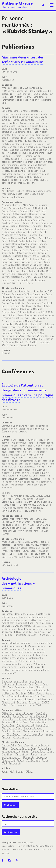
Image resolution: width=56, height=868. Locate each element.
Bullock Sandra (41, 208)
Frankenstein (9, 312)
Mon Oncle (29, 757)
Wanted (14, 345)
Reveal (5, 565)
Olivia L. (32, 232)
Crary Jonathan (25, 519)
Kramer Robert (41, 256)
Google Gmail (27, 505)
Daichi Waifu (17, 303)
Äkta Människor (35, 294)
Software (19, 197)
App (32, 496)
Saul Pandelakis (38, 614)
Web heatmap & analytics (23, 557)
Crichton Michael (11, 223)
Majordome (23, 508)
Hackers (35, 312)
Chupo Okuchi (18, 300)
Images (6, 353)
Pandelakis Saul (33, 268)
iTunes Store (21, 754)
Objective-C (8, 702)
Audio (5, 771)
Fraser (22, 232)
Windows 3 (15, 763)
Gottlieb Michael (18, 241)
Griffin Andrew (18, 235)
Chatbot (40, 499)
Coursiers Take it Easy (23, 748)
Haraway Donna (10, 244)
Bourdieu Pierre (28, 211)
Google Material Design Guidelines (30, 548)
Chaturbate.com (40, 745)
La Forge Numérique (40, 632)
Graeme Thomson (11, 238)
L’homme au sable (12, 318)
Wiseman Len (9, 283)
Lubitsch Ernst (23, 259)
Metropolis (7, 324)
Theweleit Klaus (41, 277)
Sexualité (7, 197)
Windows (22, 705)
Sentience (30, 194)
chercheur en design (17, 7)
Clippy (35, 545)
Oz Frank (17, 268)
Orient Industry (10, 327)
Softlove (6, 336)
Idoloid (11, 315)
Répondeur (34, 702)
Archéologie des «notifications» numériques (18, 583)
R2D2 (24, 327)
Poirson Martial (25, 725)
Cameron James (10, 220)
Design (30, 191)
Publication (8, 80)
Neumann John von (32, 265)
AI (3, 191)
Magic (11, 554)
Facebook (46, 502)
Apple (39, 496)
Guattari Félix (37, 235)
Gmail (5, 548)
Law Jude (26, 262)
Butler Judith (20, 214)
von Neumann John (28, 531)
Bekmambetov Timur (20, 208)
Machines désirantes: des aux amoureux (23, 60)
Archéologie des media (14, 684)
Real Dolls (32, 330)
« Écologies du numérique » (31, 429)
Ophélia (49, 324)
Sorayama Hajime (27, 274)
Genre (47, 191)
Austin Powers (14, 297)
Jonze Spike (8, 253)
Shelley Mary (44, 271)
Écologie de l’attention (26, 502)
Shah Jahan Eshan (12, 728)
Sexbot (41, 194)
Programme (8, 194)
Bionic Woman (31, 297)
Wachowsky (22, 280)
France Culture (13, 632)
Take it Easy (8, 705)
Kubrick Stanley (22, 256)
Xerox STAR (35, 511)
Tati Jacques (14, 734)
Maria (28, 321)
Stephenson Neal (32, 731)
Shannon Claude (19, 528)
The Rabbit (31, 342)
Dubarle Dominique (19, 226)
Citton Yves (8, 519)
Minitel (19, 324)
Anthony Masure (17, 3)
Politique (22, 511)
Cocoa (19, 690)
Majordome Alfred (11, 757)
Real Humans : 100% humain (23, 331)
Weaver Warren (21, 737)
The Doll (31, 339)
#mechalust (25, 291)
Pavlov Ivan (28, 525)
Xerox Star (45, 557)
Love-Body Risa (32, 318)
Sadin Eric (13, 271)
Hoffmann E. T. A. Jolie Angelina (30, 250)
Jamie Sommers (26, 315)
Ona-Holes (31, 324)
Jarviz (34, 754)
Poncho (33, 554)
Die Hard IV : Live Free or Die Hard (27, 304)
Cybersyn (45, 545)
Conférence (8, 417)
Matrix (37, 321)
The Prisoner (33, 760)
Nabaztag (36, 508)
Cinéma (10, 191)
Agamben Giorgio (11, 205)
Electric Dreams (19, 309)
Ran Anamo (18, 330)
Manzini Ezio (39, 522)
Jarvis (41, 505)
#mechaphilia (9, 291)
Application (27, 499)
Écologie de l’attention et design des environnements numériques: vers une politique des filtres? (27, 392)
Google (14, 505)
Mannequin (17, 321)
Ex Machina (36, 309)
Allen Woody (29, 205)
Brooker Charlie (34, 217)
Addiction (7, 496)
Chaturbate (8, 690)
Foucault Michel (14, 229)
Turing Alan (8, 280)
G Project (23, 312)
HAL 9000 (47, 312)
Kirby (28, 842)
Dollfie (37, 306)
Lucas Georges (41, 259)
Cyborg (20, 191)
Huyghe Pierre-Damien (34, 244)
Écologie (6, 502)
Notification (8, 511)
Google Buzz (38, 751)
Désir (39, 191)
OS (41, 324)
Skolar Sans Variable (25, 849)
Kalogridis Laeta (26, 253)
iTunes (12, 508)
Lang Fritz (7, 259)
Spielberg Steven (21, 277)
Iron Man (40, 696)
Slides (14, 565)
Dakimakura (33, 303)
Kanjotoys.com (45, 315)
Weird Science (28, 345)
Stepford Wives (35, 336)
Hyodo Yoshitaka (26, 247)
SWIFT (45, 702)
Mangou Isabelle (11, 265)
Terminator (19, 339)
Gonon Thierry (21, 716)
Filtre (5, 505)
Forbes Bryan (9, 232)
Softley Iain (8, 274)
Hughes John (8, 247)
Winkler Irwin (25, 283)
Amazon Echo (21, 496)
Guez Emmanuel (39, 716)
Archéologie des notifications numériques (25, 543)
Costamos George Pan (33, 220)
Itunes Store (29, 551)
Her (3, 315)
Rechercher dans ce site (19, 816)
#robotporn (40, 291)
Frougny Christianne (36, 229)
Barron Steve (37, 214)
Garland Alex (29, 238)
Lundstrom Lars (10, 262)
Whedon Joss (37, 280)
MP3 (12, 771)
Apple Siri (13, 499)
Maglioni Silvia (41, 262)
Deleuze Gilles (31, 223)
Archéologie (37, 681)
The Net (19, 342)
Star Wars (19, 336)
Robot (19, 194)
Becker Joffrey (10, 211)
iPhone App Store (11, 551)
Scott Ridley (28, 271)
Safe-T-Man (38, 333)
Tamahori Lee (9, 531)
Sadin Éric (42, 725)
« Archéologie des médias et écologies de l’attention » (24, 618)
